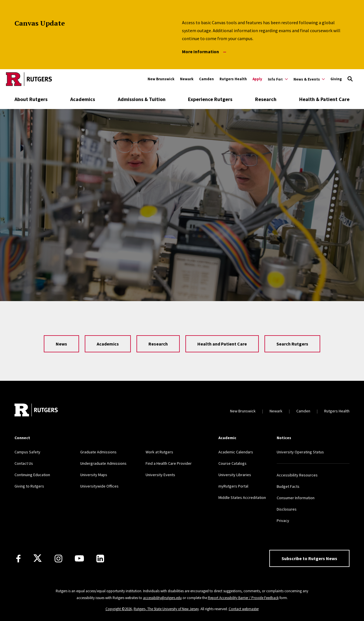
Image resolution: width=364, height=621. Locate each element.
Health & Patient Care (324, 99)
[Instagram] (58, 559)
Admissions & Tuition (142, 99)
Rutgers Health (233, 79)
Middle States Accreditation (242, 497)
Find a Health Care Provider (169, 463)
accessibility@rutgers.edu (162, 598)
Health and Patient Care (222, 344)
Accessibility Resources (297, 475)
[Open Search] (350, 79)
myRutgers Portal (233, 486)
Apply (257, 79)
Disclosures (287, 509)
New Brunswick (161, 79)
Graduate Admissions (98, 452)
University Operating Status (300, 452)
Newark (187, 79)
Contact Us (24, 463)
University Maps (94, 475)
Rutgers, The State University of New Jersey (166, 609)
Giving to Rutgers (29, 486)
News (61, 344)
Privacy (283, 521)
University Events (160, 475)
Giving (336, 79)
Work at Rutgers (159, 452)
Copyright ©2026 (119, 609)
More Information (204, 52)
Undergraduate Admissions (103, 463)
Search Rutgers (292, 344)
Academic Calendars (236, 452)
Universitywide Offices (99, 486)
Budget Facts (288, 486)
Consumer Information (296, 498)
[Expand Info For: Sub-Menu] (278, 79)
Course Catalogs (232, 463)
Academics (83, 99)
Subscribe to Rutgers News (309, 558)
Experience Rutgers (210, 99)
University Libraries (235, 475)
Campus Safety (27, 452)
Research (266, 99)
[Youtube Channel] (79, 558)
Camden (206, 79)
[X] (38, 558)
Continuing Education (32, 475)
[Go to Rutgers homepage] (29, 79)
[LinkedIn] (100, 559)
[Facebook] (18, 559)
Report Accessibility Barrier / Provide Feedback (243, 598)
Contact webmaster (244, 609)
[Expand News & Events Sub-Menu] (309, 79)
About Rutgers (31, 99)
